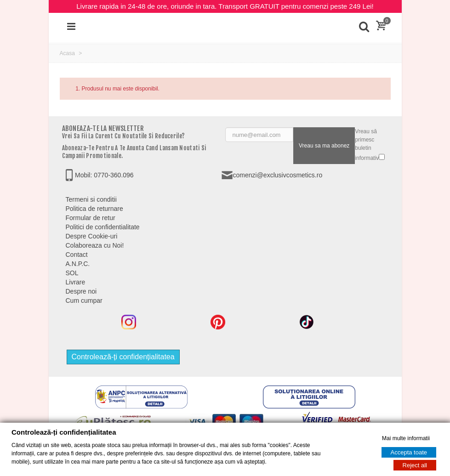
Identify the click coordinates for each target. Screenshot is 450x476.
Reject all (415, 465)
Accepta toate (409, 452)
